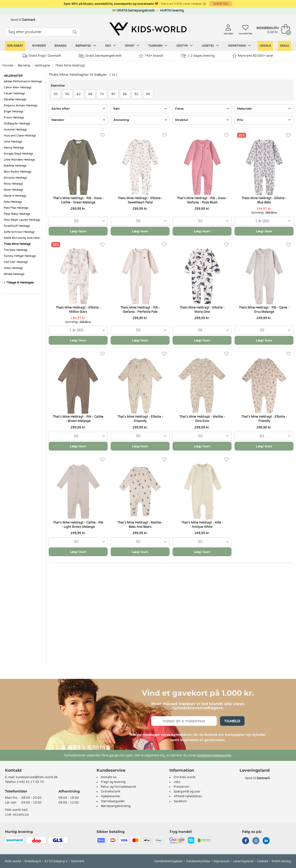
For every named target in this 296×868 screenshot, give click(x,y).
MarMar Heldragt (15, 166)
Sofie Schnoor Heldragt (19, 232)
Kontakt (13, 770)
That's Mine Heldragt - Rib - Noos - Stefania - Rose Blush (202, 200)
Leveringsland (243, 861)
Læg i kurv (78, 231)
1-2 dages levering (198, 56)
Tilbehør (158, 46)
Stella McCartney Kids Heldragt (24, 238)
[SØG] (75, 32)
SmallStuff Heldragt (17, 226)
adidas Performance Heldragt (23, 81)
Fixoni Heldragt (14, 118)
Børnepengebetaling (116, 806)
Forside (8, 65)
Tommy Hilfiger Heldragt (20, 256)
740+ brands (151, 56)
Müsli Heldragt (13, 190)
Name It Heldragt (15, 196)
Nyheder (39, 46)
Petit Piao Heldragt (16, 208)
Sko (110, 46)
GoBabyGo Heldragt (17, 124)
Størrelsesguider (113, 801)
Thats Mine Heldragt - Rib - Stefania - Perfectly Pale (140, 310)
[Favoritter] (102, 135)
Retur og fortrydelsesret (119, 787)
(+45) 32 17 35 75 (30, 782)
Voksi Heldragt (13, 268)
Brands (60, 46)
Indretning (239, 46)
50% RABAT (15, 46)
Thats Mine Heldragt (70, 65)
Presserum (181, 787)
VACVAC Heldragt (16, 262)
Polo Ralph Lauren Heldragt (22, 220)
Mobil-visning (281, 861)
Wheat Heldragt (14, 274)
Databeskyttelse (198, 861)
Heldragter (43, 65)
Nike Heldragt (13, 202)
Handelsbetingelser (168, 861)
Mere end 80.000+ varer (253, 56)
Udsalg (265, 46)
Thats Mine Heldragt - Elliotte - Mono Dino (202, 310)
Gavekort (180, 801)
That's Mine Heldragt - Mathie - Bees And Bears (140, 525)
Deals (284, 46)
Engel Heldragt (14, 112)
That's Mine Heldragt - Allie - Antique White (202, 525)
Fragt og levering (113, 782)
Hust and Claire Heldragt (20, 136)
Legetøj (210, 46)
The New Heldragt (16, 250)
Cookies (263, 861)
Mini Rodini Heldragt (18, 172)
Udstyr (184, 46)
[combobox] (78, 221)
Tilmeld (232, 721)
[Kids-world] (148, 29)
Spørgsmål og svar (187, 791)
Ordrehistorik (111, 791)
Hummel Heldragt (15, 130)
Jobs (177, 782)
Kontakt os (109, 777)
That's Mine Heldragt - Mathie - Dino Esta (202, 419)
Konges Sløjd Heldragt (18, 154)
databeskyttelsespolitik (214, 755)
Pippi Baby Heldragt (17, 214)
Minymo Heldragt (15, 178)
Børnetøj (86, 46)
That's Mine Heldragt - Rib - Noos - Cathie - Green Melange (78, 200)
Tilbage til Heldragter (19, 283)
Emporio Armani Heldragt (21, 105)
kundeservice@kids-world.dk (37, 777)
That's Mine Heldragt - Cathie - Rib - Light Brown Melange (78, 525)
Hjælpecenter (111, 796)
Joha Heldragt (13, 142)
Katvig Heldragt (14, 148)
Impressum (221, 861)
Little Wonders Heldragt (19, 160)
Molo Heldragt (13, 184)
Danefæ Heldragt (15, 99)
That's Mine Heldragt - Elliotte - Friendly (264, 419)
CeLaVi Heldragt (14, 93)
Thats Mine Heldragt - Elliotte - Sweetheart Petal (140, 200)
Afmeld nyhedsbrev (188, 796)
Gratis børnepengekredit (100, 56)
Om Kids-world (184, 777)
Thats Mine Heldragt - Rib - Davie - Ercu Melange (264, 310)
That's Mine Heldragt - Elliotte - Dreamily (140, 419)
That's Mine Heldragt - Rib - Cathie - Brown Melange (78, 419)
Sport (132, 46)
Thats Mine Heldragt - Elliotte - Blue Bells (264, 200)
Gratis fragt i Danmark (42, 56)
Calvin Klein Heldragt (18, 87)
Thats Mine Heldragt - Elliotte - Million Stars (78, 310)
